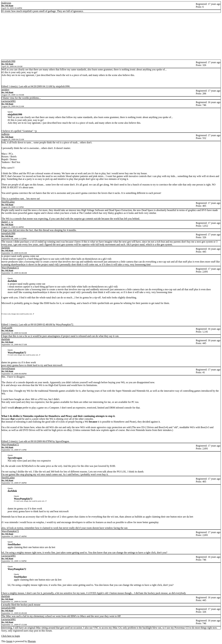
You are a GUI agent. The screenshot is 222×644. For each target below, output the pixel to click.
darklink (6, 248)
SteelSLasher (8, 202)
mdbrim (6, 134)
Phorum (32, 641)
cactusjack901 (9, 101)
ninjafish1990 (8, 61)
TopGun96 (7, 328)
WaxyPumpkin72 (10, 268)
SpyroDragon (8, 368)
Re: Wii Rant (7, 6)
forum (9, 641)
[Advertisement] (111, 36)
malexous (6, 3)
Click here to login (11, 636)
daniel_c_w (7, 222)
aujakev (5, 90)
